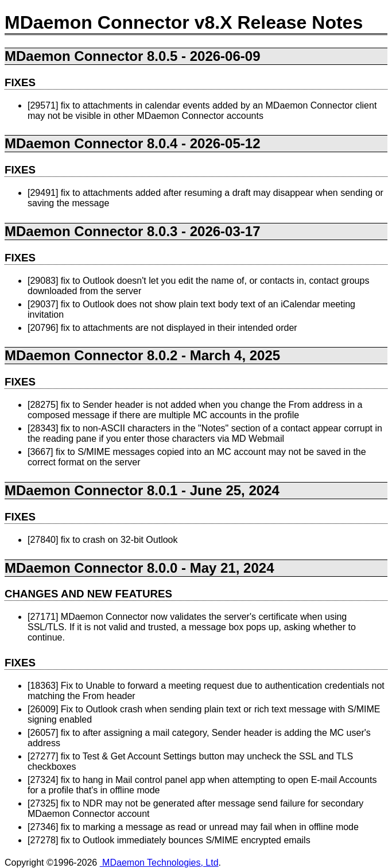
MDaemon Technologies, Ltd (159, 863)
